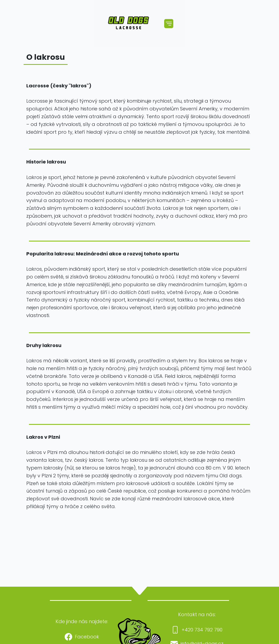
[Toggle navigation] (169, 24)
